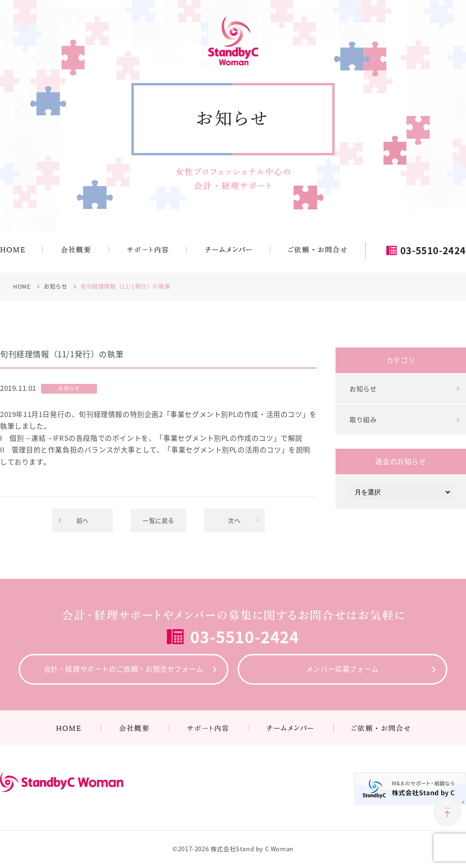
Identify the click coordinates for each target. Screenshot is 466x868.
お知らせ (363, 389)
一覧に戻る (158, 520)
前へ (83, 520)
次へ (234, 520)
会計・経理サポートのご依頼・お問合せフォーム (124, 669)
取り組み (363, 419)
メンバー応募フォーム (343, 669)
